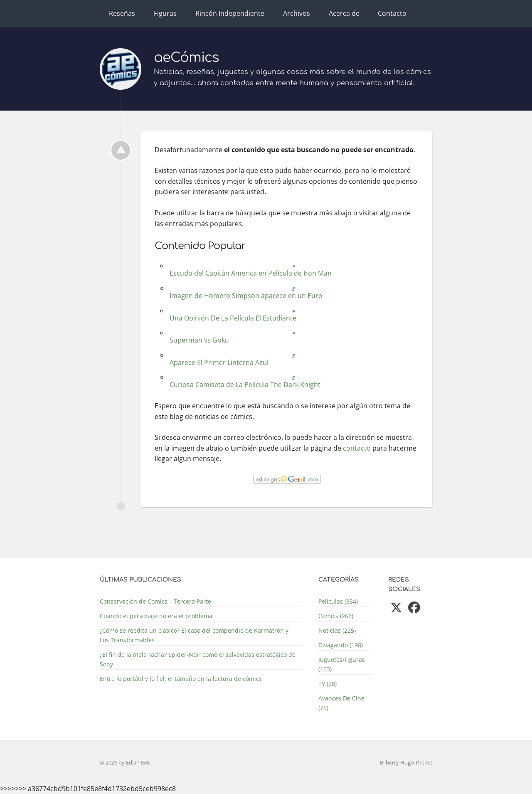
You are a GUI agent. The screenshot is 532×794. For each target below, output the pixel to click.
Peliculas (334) (338, 601)
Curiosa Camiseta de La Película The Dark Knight (244, 381)
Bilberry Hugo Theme (406, 762)
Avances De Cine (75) (341, 703)
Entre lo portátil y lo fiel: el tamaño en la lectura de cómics (181, 679)
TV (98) (328, 684)
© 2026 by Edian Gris (125, 762)
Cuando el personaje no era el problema (156, 616)
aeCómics (186, 58)
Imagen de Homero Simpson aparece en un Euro (245, 292)
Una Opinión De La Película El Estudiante (232, 315)
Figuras (165, 13)
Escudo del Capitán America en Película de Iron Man (250, 270)
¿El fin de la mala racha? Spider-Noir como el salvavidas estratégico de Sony (198, 659)
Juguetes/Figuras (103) (342, 664)
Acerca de (344, 13)
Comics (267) (336, 616)
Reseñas (122, 13)
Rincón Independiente (230, 13)
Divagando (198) (341, 645)
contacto (357, 448)
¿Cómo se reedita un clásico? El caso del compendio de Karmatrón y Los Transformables (194, 635)
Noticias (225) (337, 630)
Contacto (392, 13)
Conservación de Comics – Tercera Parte (155, 601)
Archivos (297, 13)
